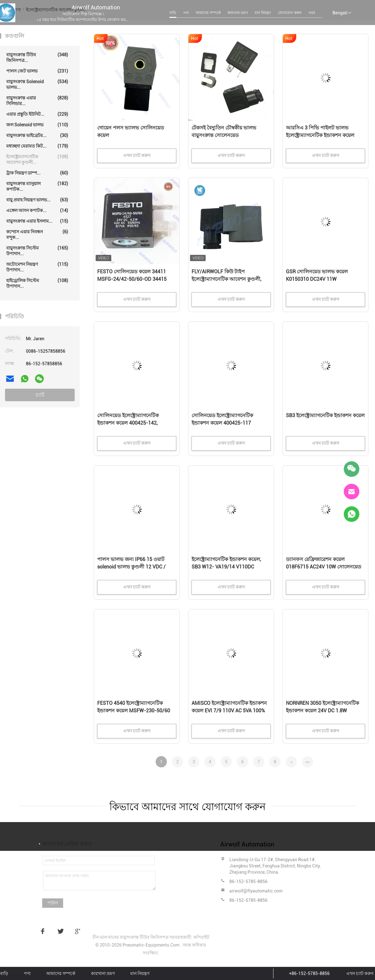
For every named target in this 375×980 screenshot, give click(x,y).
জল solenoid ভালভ (37, 125)
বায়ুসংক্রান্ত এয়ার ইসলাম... (37, 221)
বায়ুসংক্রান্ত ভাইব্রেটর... (37, 135)
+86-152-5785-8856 (309, 973)
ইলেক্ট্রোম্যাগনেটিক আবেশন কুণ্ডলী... (37, 159)
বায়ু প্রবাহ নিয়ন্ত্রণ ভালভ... (37, 200)
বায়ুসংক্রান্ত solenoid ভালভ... (37, 84)
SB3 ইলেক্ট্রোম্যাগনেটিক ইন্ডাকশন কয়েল (325, 415)
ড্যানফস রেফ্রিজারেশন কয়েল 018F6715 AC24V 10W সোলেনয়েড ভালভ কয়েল (324, 567)
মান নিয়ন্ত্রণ (263, 13)
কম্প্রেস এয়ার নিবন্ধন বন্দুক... (37, 234)
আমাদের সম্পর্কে (208, 13)
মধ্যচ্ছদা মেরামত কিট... (37, 146)
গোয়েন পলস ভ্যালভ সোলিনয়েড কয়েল (131, 131)
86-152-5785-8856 (248, 881)
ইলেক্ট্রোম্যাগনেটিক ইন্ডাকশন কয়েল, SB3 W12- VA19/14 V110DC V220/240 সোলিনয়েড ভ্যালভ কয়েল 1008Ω (230, 567)
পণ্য (186, 13)
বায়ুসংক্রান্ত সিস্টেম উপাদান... (37, 251)
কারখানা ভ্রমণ (238, 13)
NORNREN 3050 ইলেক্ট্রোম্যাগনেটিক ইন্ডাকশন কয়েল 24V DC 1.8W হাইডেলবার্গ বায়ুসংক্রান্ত (322, 711)
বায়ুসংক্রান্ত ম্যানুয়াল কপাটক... (37, 186)
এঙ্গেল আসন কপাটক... (37, 210)
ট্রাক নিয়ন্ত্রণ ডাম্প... (37, 173)
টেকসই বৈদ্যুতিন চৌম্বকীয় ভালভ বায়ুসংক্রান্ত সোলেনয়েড (224, 131)
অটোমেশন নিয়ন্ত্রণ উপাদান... (37, 267)
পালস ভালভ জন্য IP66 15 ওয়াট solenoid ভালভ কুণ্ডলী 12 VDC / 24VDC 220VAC (131, 567)
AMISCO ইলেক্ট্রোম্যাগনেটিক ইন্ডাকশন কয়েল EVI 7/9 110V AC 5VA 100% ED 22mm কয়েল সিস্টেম (229, 711)
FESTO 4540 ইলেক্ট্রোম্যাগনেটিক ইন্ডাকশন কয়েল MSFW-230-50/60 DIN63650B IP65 (134, 711)
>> (307, 762)
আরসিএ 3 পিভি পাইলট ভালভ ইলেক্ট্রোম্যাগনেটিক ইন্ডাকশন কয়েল (320, 131)
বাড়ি (173, 13)
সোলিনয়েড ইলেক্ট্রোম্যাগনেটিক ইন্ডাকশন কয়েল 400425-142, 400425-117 (128, 423)
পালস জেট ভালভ (37, 71)
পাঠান (53, 903)
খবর (312, 13)
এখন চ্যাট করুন (360, 973)
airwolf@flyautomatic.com (256, 891)
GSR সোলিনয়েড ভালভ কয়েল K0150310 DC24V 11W (317, 275)
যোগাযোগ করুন (290, 13)
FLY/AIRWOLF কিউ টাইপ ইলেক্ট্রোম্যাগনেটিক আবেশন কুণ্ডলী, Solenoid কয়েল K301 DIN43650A (228, 279)
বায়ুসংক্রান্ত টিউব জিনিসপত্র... (37, 57)
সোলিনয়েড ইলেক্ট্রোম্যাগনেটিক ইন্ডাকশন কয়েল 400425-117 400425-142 (222, 423)
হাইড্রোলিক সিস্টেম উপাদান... (37, 283)
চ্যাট (40, 395)
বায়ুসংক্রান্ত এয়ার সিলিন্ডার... (37, 101)
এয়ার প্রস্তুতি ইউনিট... (37, 114)
